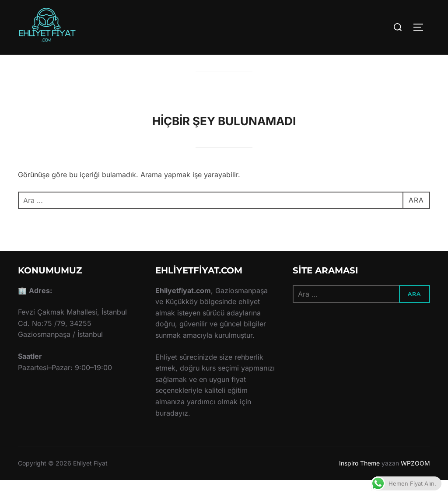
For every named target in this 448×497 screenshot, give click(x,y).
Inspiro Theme (359, 480)
